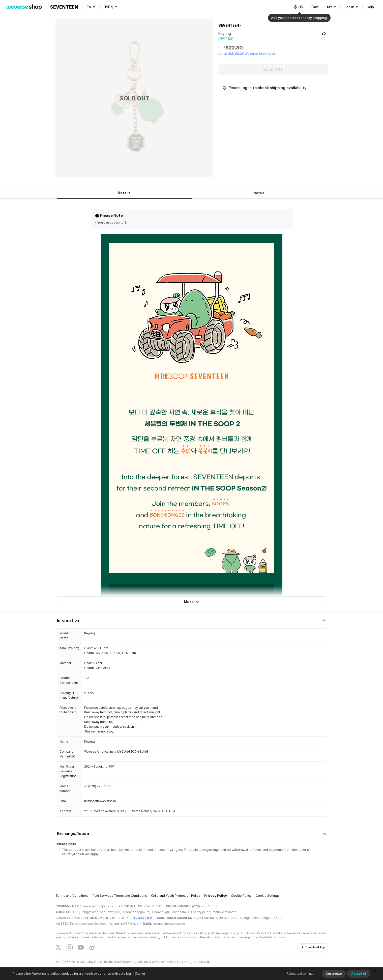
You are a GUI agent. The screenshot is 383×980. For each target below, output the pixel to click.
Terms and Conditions (72, 896)
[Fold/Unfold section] (192, 620)
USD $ (109, 7)
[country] (298, 7)
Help (370, 7)
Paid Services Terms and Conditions (120, 896)
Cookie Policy (241, 896)
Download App (313, 947)
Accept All (359, 974)
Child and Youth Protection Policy (176, 896)
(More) (140, 974)
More (192, 602)
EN (89, 7)
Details (124, 193)
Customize (334, 974)
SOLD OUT (273, 69)
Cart (315, 7)
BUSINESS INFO (143, 918)
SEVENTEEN (229, 25)
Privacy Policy (216, 896)
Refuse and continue (300, 974)
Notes (259, 193)
